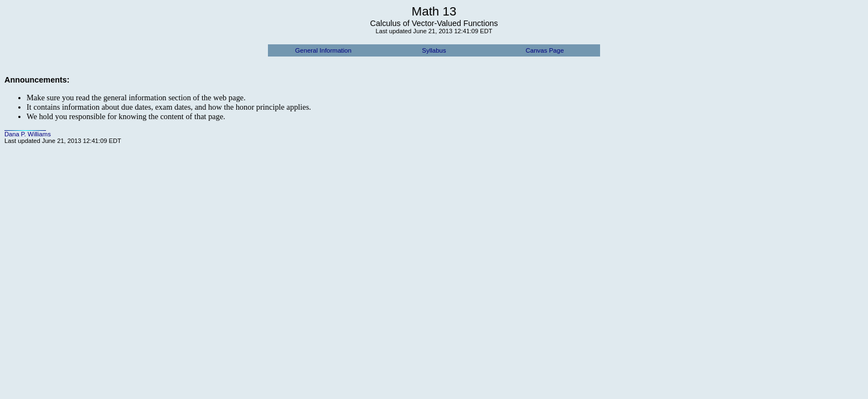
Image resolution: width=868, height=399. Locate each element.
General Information (323, 50)
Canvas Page (544, 50)
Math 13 (434, 11)
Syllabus (434, 50)
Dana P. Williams (28, 134)
